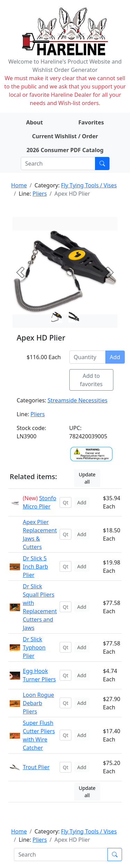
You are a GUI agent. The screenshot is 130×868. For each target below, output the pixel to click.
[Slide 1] (74, 317)
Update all (87, 478)
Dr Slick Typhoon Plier (34, 647)
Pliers (40, 194)
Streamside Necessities (77, 400)
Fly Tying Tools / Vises (89, 185)
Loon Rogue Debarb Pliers (38, 703)
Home (19, 185)
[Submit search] (102, 164)
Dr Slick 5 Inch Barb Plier (36, 567)
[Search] (58, 164)
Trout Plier (36, 767)
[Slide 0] (57, 317)
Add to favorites (92, 380)
